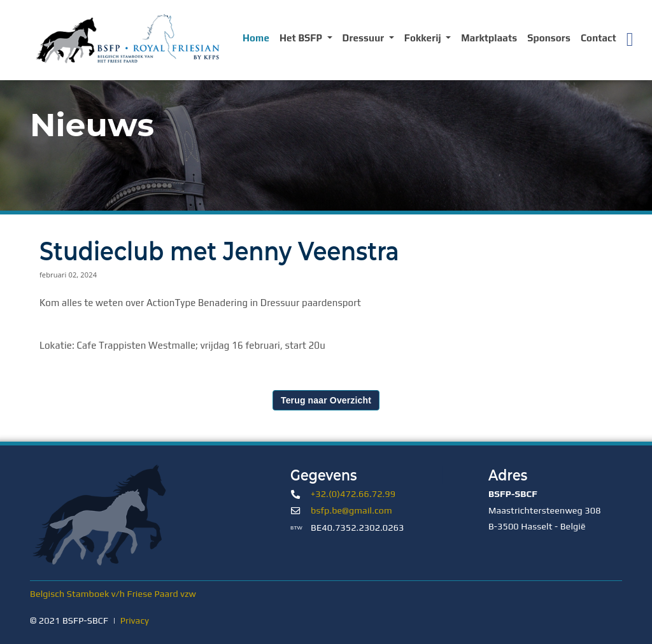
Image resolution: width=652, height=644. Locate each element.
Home (256, 38)
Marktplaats (489, 38)
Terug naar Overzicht (326, 400)
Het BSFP (302, 38)
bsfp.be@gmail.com (351, 510)
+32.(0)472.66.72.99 (353, 494)
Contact (599, 38)
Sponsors (549, 38)
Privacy (135, 620)
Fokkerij (424, 38)
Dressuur (365, 38)
